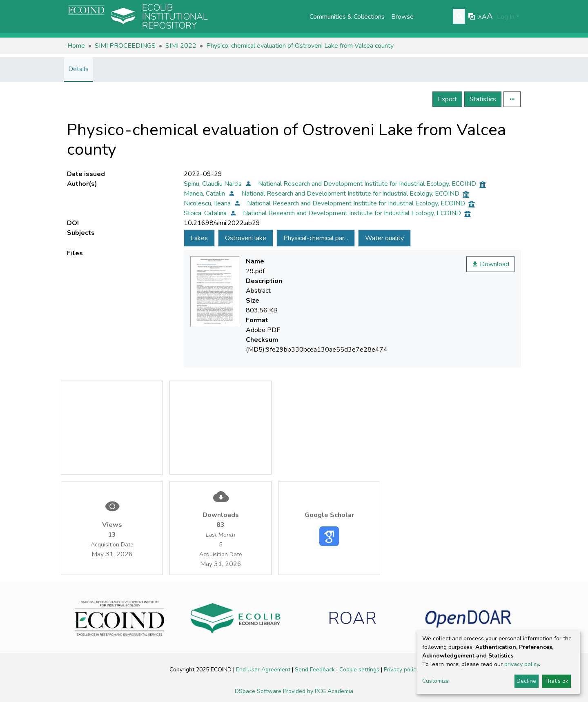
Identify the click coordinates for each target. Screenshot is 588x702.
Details (78, 69)
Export (447, 99)
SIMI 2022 (181, 46)
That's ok (556, 681)
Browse (402, 17)
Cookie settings (360, 670)
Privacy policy (401, 670)
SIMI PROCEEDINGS (125, 46)
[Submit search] (460, 17)
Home (76, 46)
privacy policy (522, 664)
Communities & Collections (347, 17)
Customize (435, 681)
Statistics (483, 99)
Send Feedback (316, 670)
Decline (526, 681)
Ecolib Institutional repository (175, 17)
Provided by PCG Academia (318, 691)
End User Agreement (264, 670)
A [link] (480, 17)
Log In (506, 17)
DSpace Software (259, 691)
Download (490, 264)
